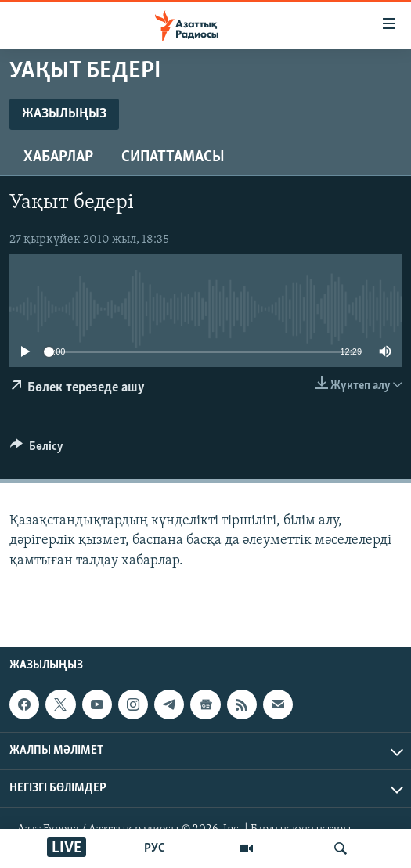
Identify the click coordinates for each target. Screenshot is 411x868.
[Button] (37, 450)
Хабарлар (58, 157)
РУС (155, 848)
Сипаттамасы (173, 157)
